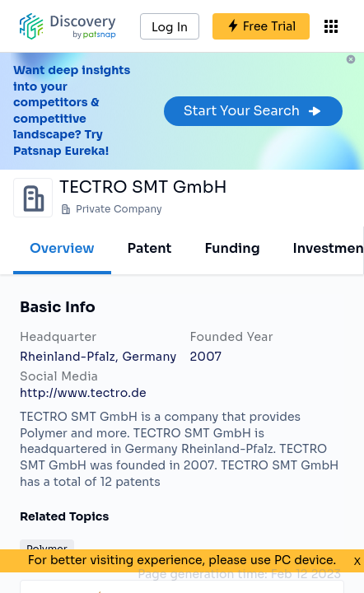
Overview (62, 248)
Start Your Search (253, 111)
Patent (150, 248)
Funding (232, 248)
